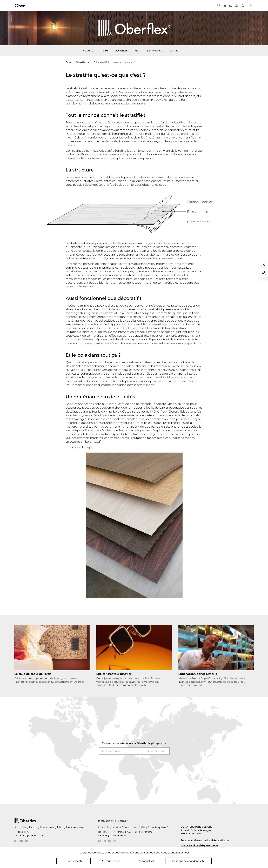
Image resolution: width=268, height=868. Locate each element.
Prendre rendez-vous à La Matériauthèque (205, 840)
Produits (87, 51)
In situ (104, 51)
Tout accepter (73, 861)
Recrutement (24, 832)
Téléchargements (110, 832)
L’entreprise (74, 827)
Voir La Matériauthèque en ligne (199, 845)
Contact (174, 51)
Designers (121, 51)
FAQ (128, 832)
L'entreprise (155, 51)
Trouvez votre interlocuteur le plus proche (134, 743)
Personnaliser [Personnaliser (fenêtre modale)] (146, 861)
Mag (137, 51)
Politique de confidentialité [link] (188, 861)
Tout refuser (111, 861)
